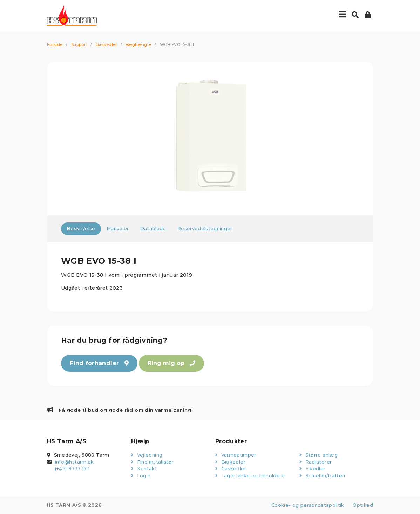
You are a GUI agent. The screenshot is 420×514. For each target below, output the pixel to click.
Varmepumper (236, 455)
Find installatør (152, 462)
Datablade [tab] (153, 228)
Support (79, 44)
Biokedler (230, 462)
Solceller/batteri (322, 475)
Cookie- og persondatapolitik (308, 505)
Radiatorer (316, 462)
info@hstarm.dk (74, 462)
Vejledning (147, 455)
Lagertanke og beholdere (250, 475)
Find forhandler (99, 363)
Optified (363, 505)
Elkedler (313, 468)
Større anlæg (319, 455)
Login (141, 475)
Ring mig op (171, 363)
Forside (55, 44)
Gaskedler (106, 44)
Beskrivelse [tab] (81, 228)
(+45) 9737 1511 (72, 468)
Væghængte (138, 44)
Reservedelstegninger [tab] (205, 228)
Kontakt (144, 468)
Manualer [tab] (118, 228)
